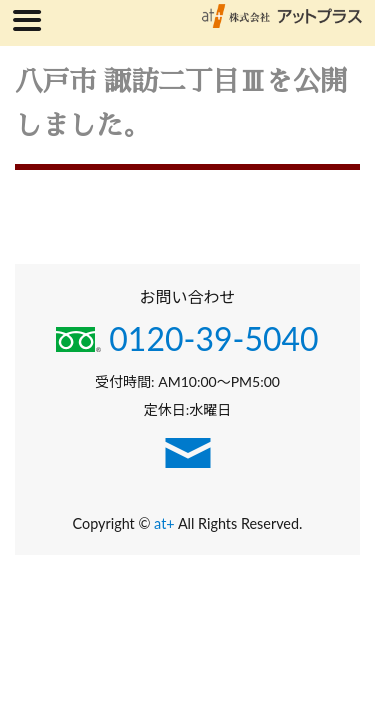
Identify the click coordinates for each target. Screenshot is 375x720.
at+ (166, 523)
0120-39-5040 (187, 338)
